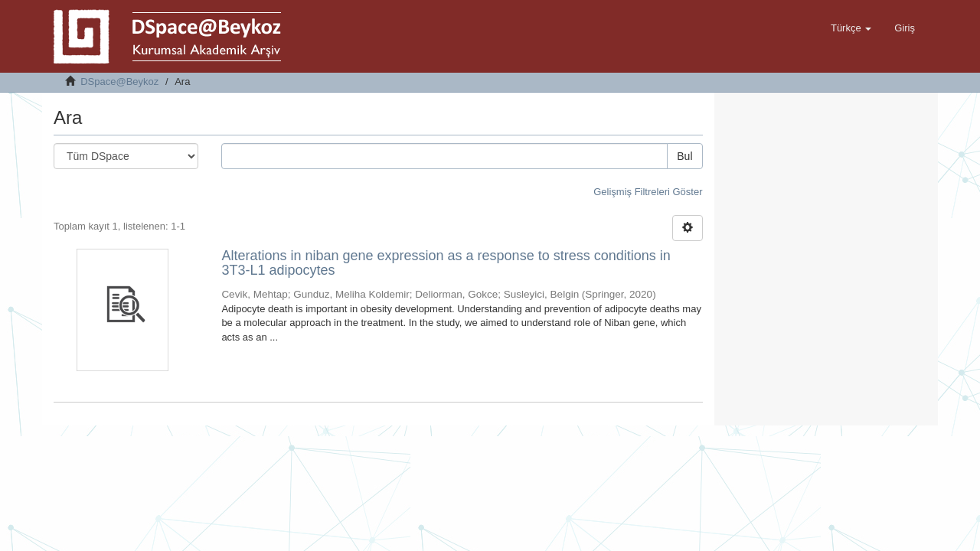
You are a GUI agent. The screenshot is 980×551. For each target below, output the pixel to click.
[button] (851, 28)
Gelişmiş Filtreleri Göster (648, 192)
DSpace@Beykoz (119, 82)
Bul (684, 156)
